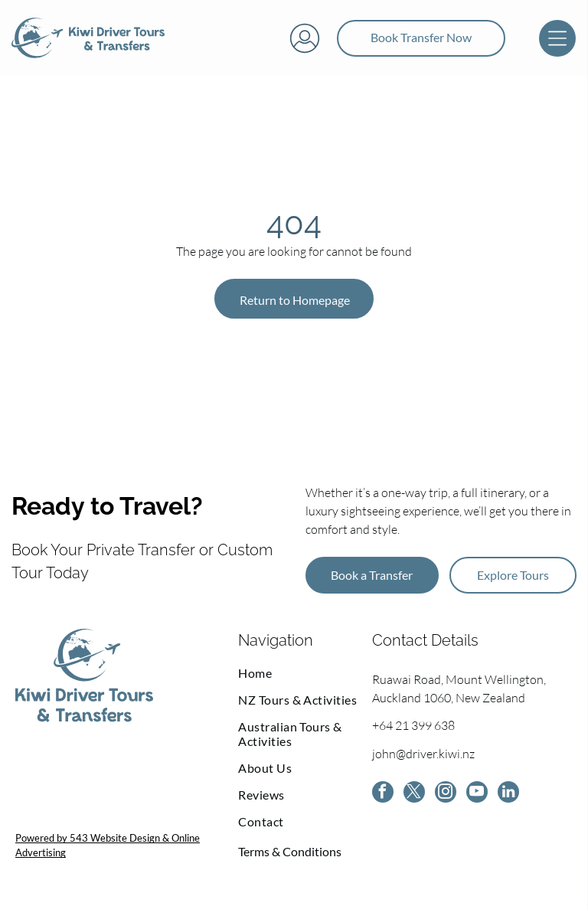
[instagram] (446, 801)
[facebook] (383, 801)
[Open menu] (557, 41)
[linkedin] (508, 801)
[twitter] (414, 801)
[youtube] (477, 801)
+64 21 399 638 (413, 732)
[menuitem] (305, 679)
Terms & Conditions (290, 857)
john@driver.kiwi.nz (423, 761)
